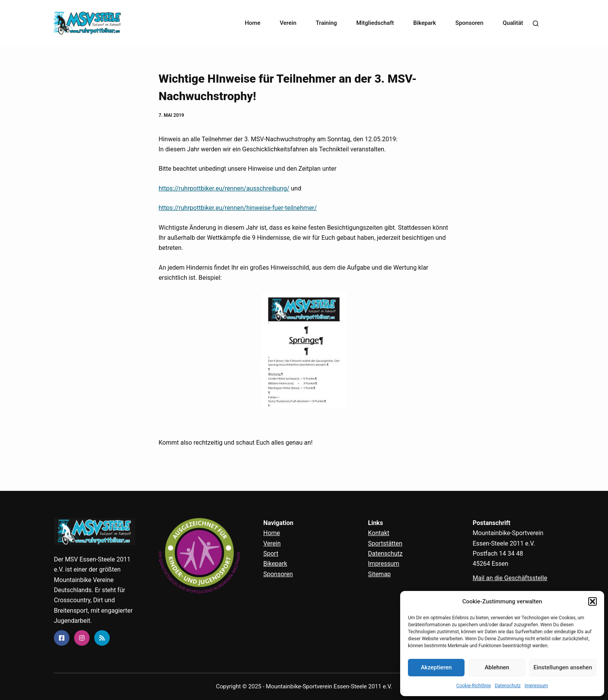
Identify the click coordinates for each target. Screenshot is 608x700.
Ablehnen (497, 667)
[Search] (536, 23)
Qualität (513, 23)
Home (252, 23)
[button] (592, 601)
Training (326, 23)
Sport (271, 554)
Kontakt (379, 533)
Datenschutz (508, 686)
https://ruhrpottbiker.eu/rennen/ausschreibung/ (224, 188)
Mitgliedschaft (375, 23)
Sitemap (379, 574)
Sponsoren (469, 23)
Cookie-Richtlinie (474, 686)
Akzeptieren (436, 667)
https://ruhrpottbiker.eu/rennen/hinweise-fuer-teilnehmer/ (238, 208)
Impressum (536, 686)
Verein (288, 23)
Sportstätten (385, 543)
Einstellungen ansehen (563, 667)
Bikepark (425, 23)
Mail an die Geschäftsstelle (510, 578)
